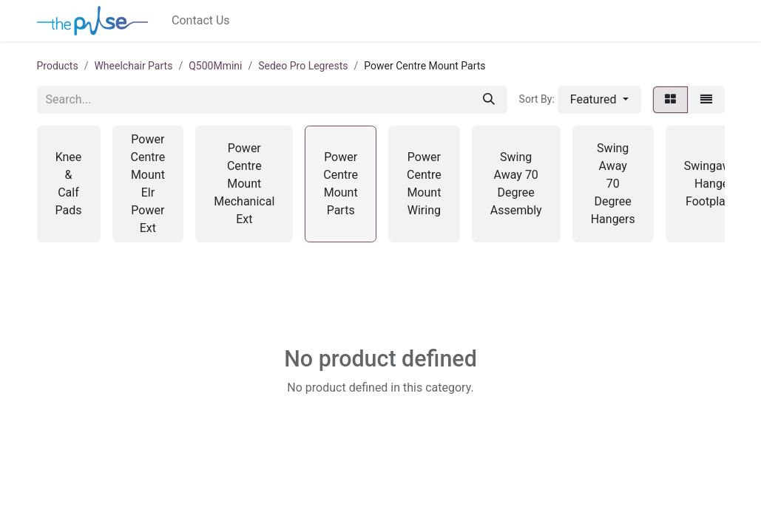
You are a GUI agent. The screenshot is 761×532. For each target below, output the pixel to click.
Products (58, 66)
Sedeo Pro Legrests (303, 66)
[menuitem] (201, 21)
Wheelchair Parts (133, 66)
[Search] (489, 100)
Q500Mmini (215, 66)
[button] (599, 100)
